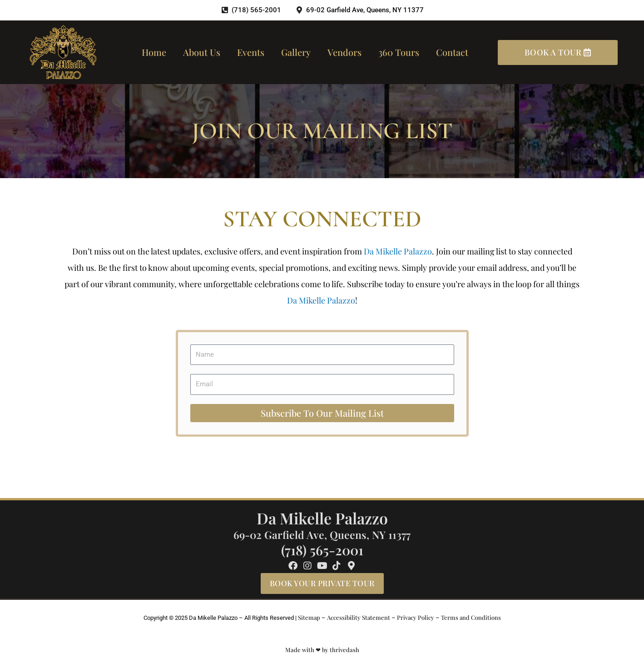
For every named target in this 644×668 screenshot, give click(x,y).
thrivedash (344, 650)
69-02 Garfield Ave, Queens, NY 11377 (322, 535)
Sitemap (309, 617)
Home (154, 52)
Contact (452, 52)
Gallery (296, 52)
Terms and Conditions (471, 617)
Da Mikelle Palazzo (398, 251)
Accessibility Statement (359, 617)
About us (202, 52)
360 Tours (399, 52)
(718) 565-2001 (322, 550)
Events (251, 52)
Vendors (344, 52)
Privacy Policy (416, 617)
